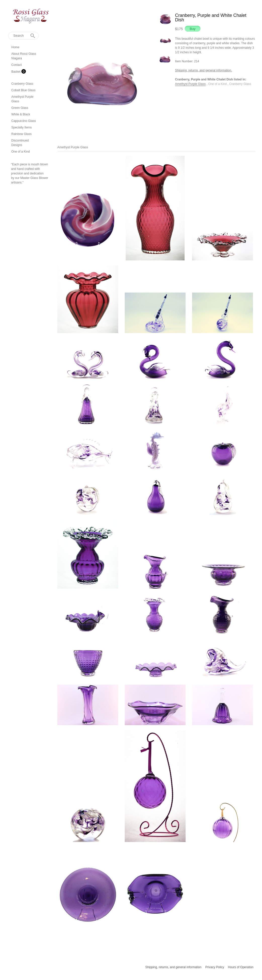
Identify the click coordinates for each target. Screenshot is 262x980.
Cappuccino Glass (24, 121)
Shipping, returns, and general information (173, 967)
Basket (16, 72)
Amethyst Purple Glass (190, 84)
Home (15, 47)
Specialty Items (21, 127)
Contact (16, 65)
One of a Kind (20, 152)
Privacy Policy (215, 967)
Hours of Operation (241, 967)
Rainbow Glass (21, 134)
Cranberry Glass (22, 84)
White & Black (21, 114)
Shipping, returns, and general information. (204, 70)
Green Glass (20, 108)
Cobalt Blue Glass (23, 90)
